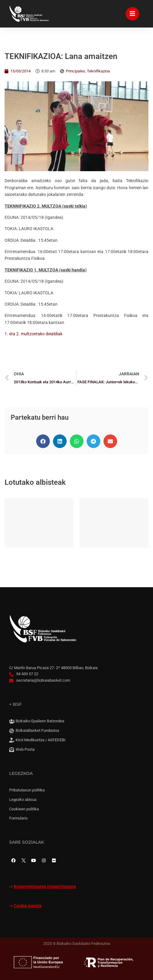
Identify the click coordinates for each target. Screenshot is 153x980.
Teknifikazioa (98, 71)
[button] (43, 441)
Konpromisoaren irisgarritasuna (45, 887)
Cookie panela (28, 906)
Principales (75, 71)
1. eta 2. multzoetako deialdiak (34, 334)
